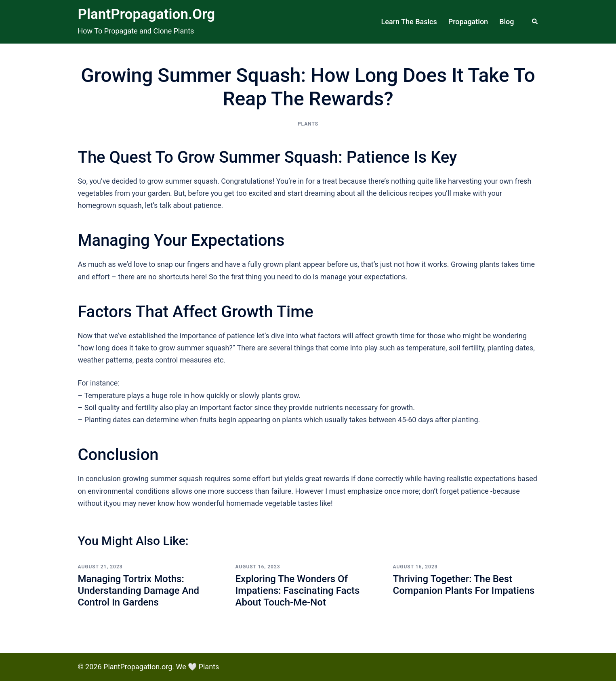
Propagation (468, 22)
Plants (308, 124)
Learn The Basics (409, 22)
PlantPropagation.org (147, 14)
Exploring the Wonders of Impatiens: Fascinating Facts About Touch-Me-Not (298, 591)
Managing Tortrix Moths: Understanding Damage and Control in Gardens (139, 591)
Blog (507, 22)
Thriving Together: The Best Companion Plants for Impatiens (464, 585)
